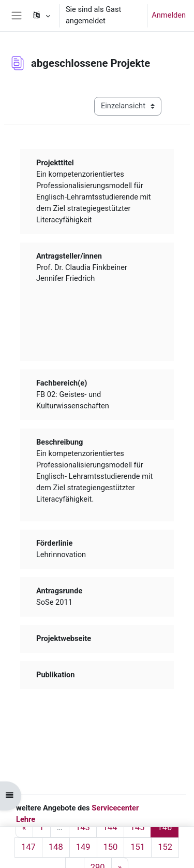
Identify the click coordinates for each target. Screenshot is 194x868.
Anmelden (169, 15)
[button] (41, 16)
